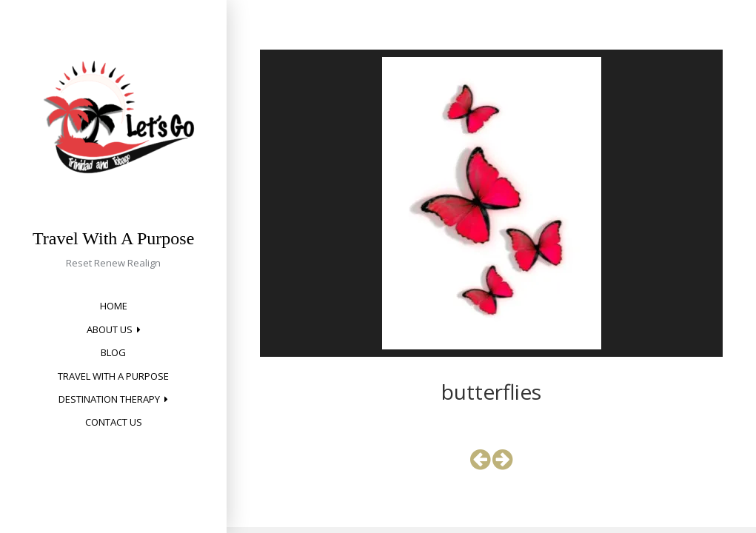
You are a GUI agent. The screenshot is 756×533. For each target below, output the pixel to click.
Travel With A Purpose (113, 238)
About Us (110, 329)
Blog (113, 352)
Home (114, 306)
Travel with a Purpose (113, 376)
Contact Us (114, 422)
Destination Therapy (109, 399)
